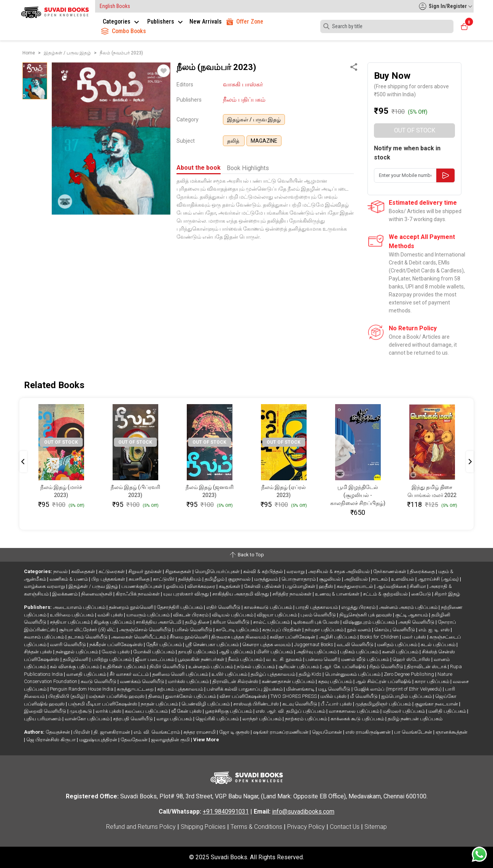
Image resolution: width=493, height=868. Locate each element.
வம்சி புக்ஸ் (111, 615)
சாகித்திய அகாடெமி (159, 622)
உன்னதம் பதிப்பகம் (211, 667)
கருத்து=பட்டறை (136, 689)
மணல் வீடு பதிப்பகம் (366, 659)
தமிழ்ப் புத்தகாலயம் (274, 674)
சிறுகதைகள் (179, 571)
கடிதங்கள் (230, 586)
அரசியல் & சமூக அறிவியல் (340, 571)
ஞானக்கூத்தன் (452, 732)
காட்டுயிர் (164, 579)
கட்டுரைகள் (112, 571)
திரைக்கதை (423, 571)
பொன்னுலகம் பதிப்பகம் (353, 674)
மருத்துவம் (267, 579)
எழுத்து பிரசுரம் (359, 607)
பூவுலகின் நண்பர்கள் (202, 659)
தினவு (155, 696)
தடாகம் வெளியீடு (88, 637)
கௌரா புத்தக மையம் (267, 644)
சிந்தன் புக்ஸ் (39, 652)
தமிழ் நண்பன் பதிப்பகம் (415, 719)
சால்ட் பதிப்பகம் (272, 622)
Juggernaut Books (314, 644)
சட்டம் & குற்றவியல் (386, 594)
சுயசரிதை (140, 579)
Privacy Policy (306, 827)
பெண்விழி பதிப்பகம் (206, 704)
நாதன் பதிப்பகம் (160, 704)
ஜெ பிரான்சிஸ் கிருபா (52, 740)
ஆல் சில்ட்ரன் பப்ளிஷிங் (384, 681)
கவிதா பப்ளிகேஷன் (293, 637)
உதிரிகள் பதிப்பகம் (125, 667)
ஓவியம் (175, 586)
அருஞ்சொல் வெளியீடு (146, 630)
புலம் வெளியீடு (319, 615)
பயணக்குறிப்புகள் (142, 586)
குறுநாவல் (240, 579)
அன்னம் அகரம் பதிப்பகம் (409, 607)
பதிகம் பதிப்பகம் (360, 652)
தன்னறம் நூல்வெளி (132, 607)
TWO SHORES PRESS (294, 696)
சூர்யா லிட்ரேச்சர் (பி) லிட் (88, 630)
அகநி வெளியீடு (417, 622)
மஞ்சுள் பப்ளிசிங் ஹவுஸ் (117, 696)
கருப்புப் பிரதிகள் (282, 630)
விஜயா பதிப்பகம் (278, 615)
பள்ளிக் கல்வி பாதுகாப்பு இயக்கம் (245, 689)
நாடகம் (380, 579)
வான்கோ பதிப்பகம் (88, 719)
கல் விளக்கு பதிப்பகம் (75, 667)
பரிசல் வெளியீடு (194, 630)
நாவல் (61, 571)
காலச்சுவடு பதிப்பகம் (269, 607)
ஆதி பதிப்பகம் (237, 652)
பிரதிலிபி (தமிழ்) (67, 696)
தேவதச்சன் (58, 732)
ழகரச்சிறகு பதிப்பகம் (229, 711)
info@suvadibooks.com (303, 811)
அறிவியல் (357, 579)
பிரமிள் (82, 732)
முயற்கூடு (81, 711)
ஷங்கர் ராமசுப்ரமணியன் (281, 732)
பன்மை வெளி (322, 659)
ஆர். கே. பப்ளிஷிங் (345, 667)
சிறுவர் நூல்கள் (146, 571)
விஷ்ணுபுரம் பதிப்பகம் (369, 622)
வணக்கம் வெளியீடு (143, 681)
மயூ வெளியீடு (335, 689)
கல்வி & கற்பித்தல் (264, 571)
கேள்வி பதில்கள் (263, 586)
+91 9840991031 (226, 811)
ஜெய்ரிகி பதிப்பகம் (218, 719)
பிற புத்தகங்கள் (109, 579)
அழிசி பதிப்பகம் (338, 637)
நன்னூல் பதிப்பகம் (77, 652)
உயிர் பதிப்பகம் (230, 674)
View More (206, 740)
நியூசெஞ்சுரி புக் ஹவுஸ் (366, 615)
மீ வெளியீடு (364, 696)
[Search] (387, 26)
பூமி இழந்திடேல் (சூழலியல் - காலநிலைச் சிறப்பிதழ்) (358, 495)
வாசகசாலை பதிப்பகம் (355, 711)
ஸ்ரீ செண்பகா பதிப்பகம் (213, 644)
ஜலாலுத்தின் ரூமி (171, 740)
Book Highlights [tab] (248, 168)
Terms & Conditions (256, 827)
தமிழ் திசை (198, 622)
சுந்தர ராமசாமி (200, 732)
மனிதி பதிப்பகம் (448, 711)
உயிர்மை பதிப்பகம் (72, 615)
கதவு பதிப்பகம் (336, 681)
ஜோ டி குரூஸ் (235, 732)
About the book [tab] (199, 168)
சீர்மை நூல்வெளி (189, 637)
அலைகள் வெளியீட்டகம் (139, 637)
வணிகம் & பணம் (69, 579)
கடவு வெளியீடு (300, 704)
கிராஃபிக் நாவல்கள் (138, 594)
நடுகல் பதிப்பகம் (256, 667)
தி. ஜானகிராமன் (112, 732)
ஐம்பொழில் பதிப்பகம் (407, 696)
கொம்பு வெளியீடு (395, 630)
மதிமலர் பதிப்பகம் (404, 711)
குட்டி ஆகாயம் (412, 615)
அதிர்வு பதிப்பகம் (317, 652)
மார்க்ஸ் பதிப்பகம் (189, 681)
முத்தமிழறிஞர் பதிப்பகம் (384, 704)
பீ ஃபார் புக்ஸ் (337, 704)
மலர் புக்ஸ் (415, 637)
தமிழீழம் (215, 579)
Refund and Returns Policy (141, 827)
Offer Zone (245, 22)
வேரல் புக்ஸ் (116, 652)
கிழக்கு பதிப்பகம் (114, 622)
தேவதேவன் (135, 740)
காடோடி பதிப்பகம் (238, 630)
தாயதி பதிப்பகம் (197, 652)
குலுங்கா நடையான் (437, 704)
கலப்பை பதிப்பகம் (147, 711)
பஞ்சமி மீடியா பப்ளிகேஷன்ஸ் (103, 704)
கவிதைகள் (84, 571)
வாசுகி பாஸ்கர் (243, 84)
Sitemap (376, 827)
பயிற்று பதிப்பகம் (112, 659)
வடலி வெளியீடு (356, 644)
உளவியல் (403, 579)
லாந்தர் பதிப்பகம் (262, 719)
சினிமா (418, 586)
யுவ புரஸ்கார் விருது (187, 594)
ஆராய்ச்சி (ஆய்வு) (439, 579)
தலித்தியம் (190, 579)
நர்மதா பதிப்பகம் (325, 630)
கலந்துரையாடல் (355, 586)
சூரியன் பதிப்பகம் (299, 667)
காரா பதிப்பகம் (433, 681)
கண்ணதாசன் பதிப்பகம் (289, 681)
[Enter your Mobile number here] (405, 175)
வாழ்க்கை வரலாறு (45, 586)
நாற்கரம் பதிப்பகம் (307, 719)
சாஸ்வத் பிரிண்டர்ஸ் (257, 704)
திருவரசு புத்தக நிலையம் (239, 637)
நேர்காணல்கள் (390, 571)
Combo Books (124, 31)
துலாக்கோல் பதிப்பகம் (191, 696)
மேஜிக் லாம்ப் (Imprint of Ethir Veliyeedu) (398, 689)
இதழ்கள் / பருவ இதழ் (254, 119)
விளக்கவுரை (202, 586)
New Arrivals (206, 22)
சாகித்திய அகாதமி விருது (241, 594)
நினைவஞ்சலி (97, 594)
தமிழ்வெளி (76, 659)
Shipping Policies (203, 827)
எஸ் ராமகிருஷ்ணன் (369, 732)
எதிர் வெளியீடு (224, 607)
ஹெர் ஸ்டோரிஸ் (412, 659)
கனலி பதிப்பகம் (401, 652)
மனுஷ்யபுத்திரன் (99, 740)
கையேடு (422, 594)
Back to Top (247, 555)
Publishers (166, 22)
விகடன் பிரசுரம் (191, 615)
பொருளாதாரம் (299, 579)
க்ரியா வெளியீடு (232, 622)
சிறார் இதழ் (447, 594)
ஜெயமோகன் (328, 732)
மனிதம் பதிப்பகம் (398, 644)
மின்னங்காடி (301, 689)
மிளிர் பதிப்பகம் (275, 652)
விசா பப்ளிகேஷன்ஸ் (244, 696)
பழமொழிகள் (301, 586)
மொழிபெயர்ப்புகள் (218, 571)
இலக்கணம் (65, 594)
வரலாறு (296, 571)
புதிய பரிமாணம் (43, 719)
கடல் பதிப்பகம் (439, 644)
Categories (122, 22)
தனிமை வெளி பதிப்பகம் (181, 674)
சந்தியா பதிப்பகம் (71, 622)
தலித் (234, 141)
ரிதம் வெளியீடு (387, 667)
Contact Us (345, 827)
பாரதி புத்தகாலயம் (317, 607)
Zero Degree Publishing (410, 674)
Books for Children (380, 637)
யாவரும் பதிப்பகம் (149, 615)
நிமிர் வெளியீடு (168, 667)
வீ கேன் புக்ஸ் (187, 711)
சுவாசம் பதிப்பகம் (45, 637)
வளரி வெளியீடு (68, 644)
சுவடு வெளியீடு (99, 681)
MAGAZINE (264, 141)
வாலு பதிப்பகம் (175, 719)
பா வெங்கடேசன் (414, 732)
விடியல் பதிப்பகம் (233, 615)
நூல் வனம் (359, 630)
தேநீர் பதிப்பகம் (165, 644)
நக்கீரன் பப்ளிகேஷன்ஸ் (117, 644)
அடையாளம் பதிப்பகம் (80, 607)
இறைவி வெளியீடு (46, 711)
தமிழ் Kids (311, 674)
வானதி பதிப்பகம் (87, 674)
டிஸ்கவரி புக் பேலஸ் (317, 622)
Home (29, 53)
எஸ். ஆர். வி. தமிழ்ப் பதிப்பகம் (291, 711)
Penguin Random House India (82, 689)
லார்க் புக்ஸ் (109, 711)
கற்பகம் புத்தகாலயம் (181, 689)
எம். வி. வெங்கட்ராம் (157, 732)
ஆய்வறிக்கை (392, 586)
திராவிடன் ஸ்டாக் (427, 667)
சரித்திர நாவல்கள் (293, 594)
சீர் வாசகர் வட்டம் (130, 674)
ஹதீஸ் (327, 586)
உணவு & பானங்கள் (338, 594)
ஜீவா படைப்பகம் (155, 659)
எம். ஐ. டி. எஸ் (435, 630)
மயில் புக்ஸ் (334, 696)
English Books (115, 6)
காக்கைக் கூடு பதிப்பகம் (358, 719)
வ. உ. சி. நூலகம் (285, 659)
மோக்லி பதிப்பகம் (154, 652)
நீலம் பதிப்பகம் (244, 100)
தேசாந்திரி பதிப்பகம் (180, 607)
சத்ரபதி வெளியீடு (134, 719)
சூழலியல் (331, 579)
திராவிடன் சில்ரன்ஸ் (236, 681)
